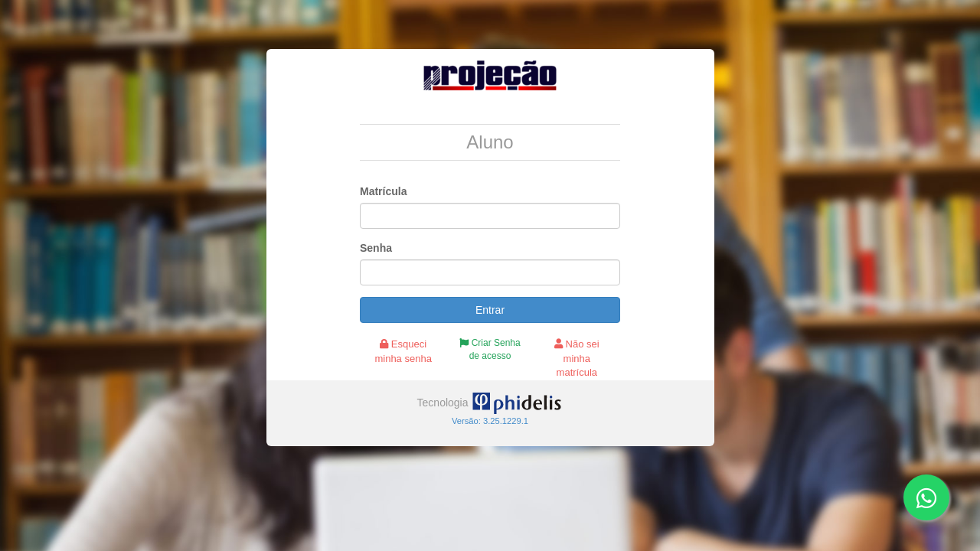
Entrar (490, 310)
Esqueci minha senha (403, 351)
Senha (376, 248)
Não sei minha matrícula (577, 358)
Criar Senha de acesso (490, 349)
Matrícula (383, 191)
